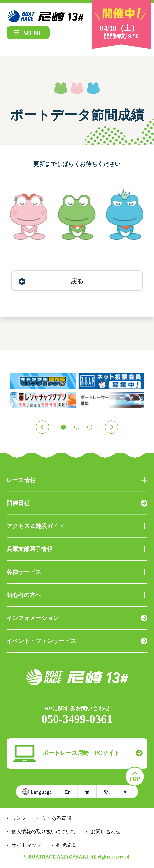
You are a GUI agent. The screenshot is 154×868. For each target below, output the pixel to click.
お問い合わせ (106, 832)
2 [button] (77, 427)
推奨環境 (66, 845)
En (68, 792)
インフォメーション (77, 618)
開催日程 (77, 503)
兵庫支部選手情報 (77, 549)
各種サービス (77, 572)
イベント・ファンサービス (77, 641)
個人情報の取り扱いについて (44, 832)
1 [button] (63, 427)
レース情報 (77, 480)
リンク (19, 818)
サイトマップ (26, 845)
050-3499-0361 (77, 719)
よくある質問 (56, 818)
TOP (135, 777)
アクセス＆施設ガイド (77, 526)
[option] (77, 391)
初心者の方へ (77, 595)
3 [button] (90, 427)
